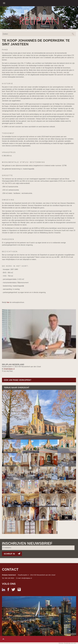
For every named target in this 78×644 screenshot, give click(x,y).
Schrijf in (9, 554)
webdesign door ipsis (71, 643)
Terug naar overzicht (16, 388)
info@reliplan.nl (9, 369)
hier (8, 302)
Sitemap (61, 643)
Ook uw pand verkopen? (18, 380)
